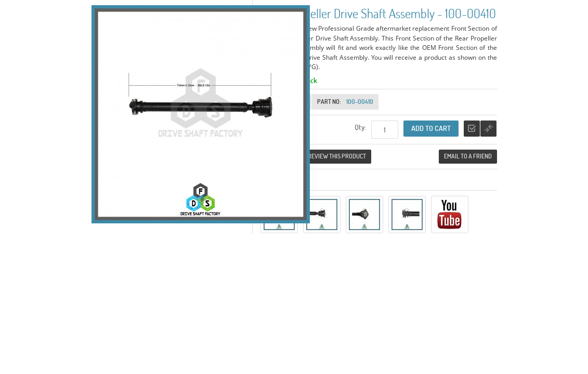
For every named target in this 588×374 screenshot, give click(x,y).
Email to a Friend (468, 156)
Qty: (360, 127)
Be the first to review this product (316, 156)
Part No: (329, 102)
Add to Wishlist (472, 129)
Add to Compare (488, 129)
